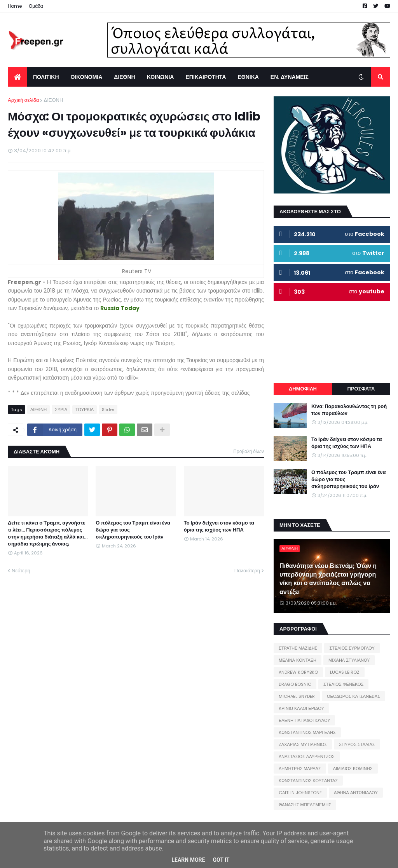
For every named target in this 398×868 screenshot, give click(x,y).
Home (15, 6)
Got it (221, 860)
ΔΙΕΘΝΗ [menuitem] (124, 77)
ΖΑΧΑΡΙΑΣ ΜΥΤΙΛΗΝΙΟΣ (303, 744)
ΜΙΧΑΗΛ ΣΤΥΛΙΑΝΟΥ (349, 660)
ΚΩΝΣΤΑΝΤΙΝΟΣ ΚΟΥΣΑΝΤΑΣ (308, 781)
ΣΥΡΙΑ (61, 410)
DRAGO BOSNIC (295, 684)
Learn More (188, 860)
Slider (108, 410)
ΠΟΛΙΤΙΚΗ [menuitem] (46, 77)
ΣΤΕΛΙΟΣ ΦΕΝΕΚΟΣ (343, 684)
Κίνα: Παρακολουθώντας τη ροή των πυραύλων (349, 410)
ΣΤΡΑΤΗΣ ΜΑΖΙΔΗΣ (298, 648)
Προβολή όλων (249, 451)
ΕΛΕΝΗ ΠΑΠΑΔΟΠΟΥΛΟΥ (304, 720)
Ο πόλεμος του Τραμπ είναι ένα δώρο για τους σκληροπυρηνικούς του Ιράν (133, 530)
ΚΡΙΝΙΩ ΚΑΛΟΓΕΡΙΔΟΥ (301, 708)
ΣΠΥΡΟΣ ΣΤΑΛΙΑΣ (357, 744)
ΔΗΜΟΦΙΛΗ (303, 389)
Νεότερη (21, 571)
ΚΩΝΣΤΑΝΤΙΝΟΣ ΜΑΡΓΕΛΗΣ (307, 732)
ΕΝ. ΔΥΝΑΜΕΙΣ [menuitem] (290, 77)
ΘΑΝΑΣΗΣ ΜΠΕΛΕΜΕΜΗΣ (305, 805)
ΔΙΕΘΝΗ (53, 100)
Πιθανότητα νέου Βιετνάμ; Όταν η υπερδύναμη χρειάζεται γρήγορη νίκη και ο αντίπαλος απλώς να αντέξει (328, 579)
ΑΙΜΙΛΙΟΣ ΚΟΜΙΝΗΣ (353, 769)
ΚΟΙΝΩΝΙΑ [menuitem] (161, 77)
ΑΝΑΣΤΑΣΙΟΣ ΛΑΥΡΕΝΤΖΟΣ (307, 756)
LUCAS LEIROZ (345, 672)
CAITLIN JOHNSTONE (300, 793)
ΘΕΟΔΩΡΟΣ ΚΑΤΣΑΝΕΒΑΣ (353, 696)
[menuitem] (17, 77)
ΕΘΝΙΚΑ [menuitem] (248, 77)
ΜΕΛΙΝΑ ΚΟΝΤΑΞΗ (298, 660)
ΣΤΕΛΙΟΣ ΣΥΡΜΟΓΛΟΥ (352, 648)
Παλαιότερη (247, 571)
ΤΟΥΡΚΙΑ (85, 410)
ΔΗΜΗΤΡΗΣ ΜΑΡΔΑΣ (300, 769)
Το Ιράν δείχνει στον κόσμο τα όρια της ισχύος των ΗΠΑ (219, 526)
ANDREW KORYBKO (298, 672)
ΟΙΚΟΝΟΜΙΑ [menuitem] (87, 77)
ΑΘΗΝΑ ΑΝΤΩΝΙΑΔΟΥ (356, 793)
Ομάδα (36, 6)
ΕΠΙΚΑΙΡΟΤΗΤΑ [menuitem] (206, 77)
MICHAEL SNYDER (297, 696)
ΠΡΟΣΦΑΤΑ (361, 389)
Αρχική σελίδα (23, 100)
